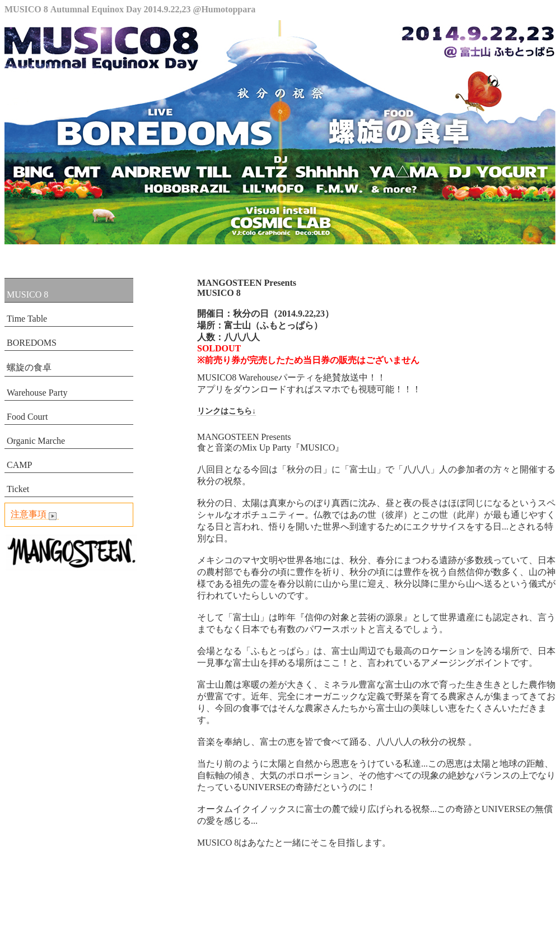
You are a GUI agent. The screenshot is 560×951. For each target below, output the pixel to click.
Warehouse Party (37, 393)
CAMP (19, 465)
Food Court (27, 417)
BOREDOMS (32, 343)
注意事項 (35, 514)
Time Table (27, 319)
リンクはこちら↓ (227, 411)
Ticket (18, 489)
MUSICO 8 (27, 294)
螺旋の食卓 (29, 367)
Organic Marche (36, 441)
